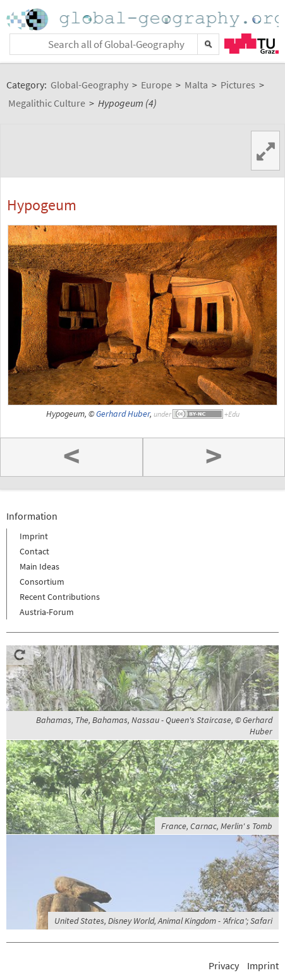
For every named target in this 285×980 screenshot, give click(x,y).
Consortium (42, 582)
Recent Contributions (60, 597)
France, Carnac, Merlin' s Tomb (217, 826)
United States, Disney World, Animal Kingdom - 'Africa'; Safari (163, 921)
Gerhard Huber (123, 414)
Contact (34, 551)
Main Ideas (39, 566)
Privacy (224, 965)
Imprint (34, 536)
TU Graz (252, 44)
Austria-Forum (47, 612)
